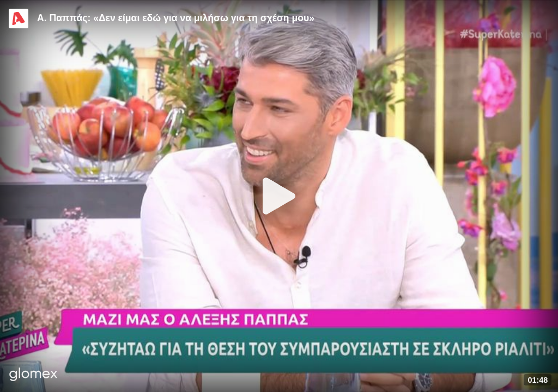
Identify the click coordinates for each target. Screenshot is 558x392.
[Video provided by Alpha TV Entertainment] (19, 19)
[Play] (279, 196)
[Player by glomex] (34, 375)
